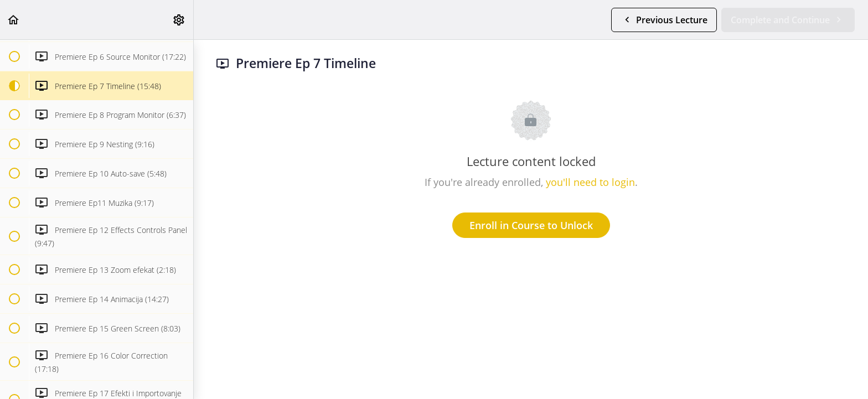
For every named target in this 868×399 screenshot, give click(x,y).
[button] (14, 20)
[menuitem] (179, 20)
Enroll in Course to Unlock (531, 225)
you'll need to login (590, 182)
